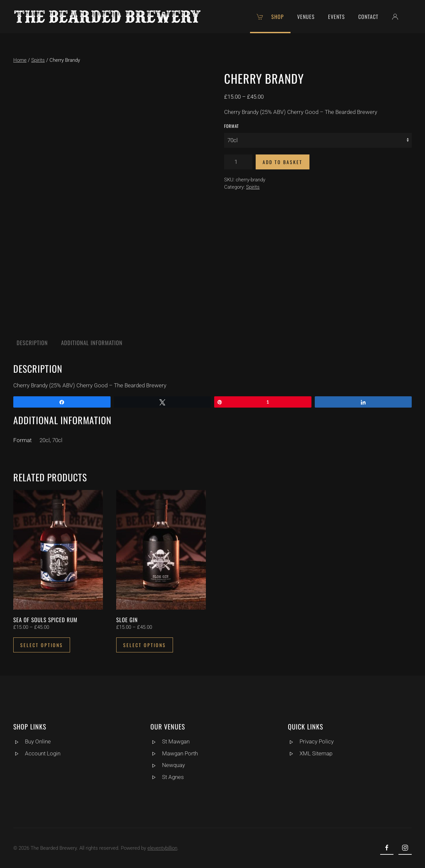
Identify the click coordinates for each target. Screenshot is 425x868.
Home (20, 60)
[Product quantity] (238, 162)
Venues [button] (306, 17)
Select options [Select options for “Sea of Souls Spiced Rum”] (42, 645)
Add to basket (283, 162)
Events (337, 17)
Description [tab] (32, 343)
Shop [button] (270, 17)
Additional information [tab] (92, 343)
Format (231, 126)
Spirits (38, 60)
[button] (398, 17)
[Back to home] (107, 17)
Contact (368, 17)
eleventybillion (161, 848)
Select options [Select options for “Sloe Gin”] (145, 645)
